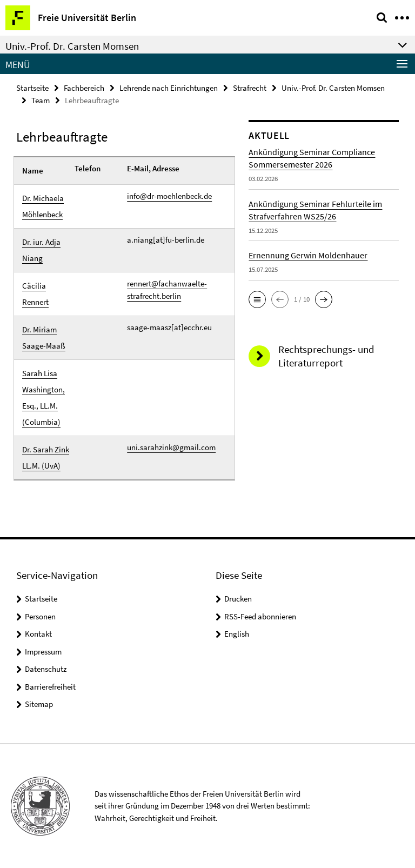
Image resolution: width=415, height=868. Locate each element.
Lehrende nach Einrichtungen (169, 88)
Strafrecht (250, 88)
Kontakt (38, 634)
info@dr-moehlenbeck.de (169, 196)
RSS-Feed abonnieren (260, 616)
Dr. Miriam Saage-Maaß (44, 338)
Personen (40, 616)
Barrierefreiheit (50, 687)
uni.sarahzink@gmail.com (171, 447)
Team (41, 100)
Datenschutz (46, 669)
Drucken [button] (238, 599)
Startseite (32, 88)
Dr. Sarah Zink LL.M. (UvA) (46, 458)
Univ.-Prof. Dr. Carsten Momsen (333, 88)
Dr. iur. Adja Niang (41, 250)
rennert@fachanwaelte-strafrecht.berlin (167, 290)
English (237, 634)
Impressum (43, 652)
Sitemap (39, 704)
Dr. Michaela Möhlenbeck (43, 206)
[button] (257, 299)
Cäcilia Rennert (35, 294)
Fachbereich (84, 88)
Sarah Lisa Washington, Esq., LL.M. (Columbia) (43, 398)
